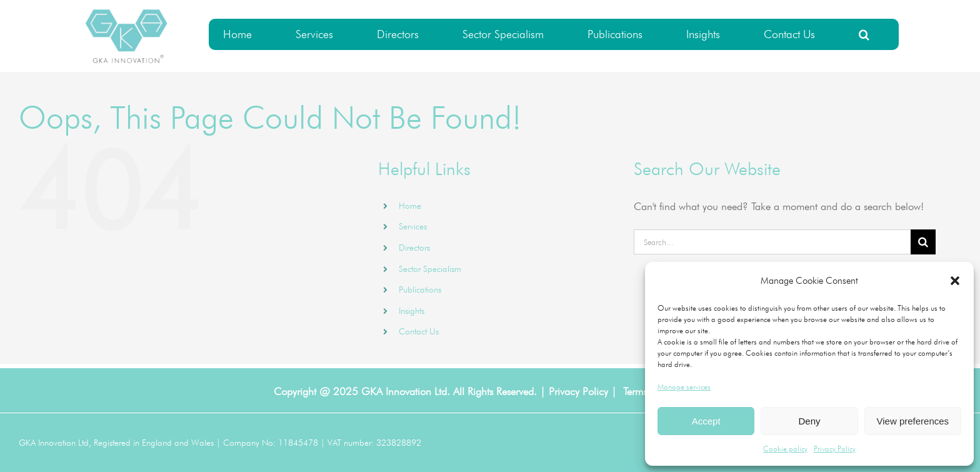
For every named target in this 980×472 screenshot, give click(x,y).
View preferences (913, 421)
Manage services (684, 387)
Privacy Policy (835, 449)
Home (410, 206)
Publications (420, 289)
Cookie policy (785, 449)
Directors (414, 248)
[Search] (923, 242)
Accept (706, 421)
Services (413, 226)
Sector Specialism (430, 269)
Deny (809, 421)
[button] (955, 281)
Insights (412, 311)
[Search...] (772, 242)
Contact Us (419, 331)
